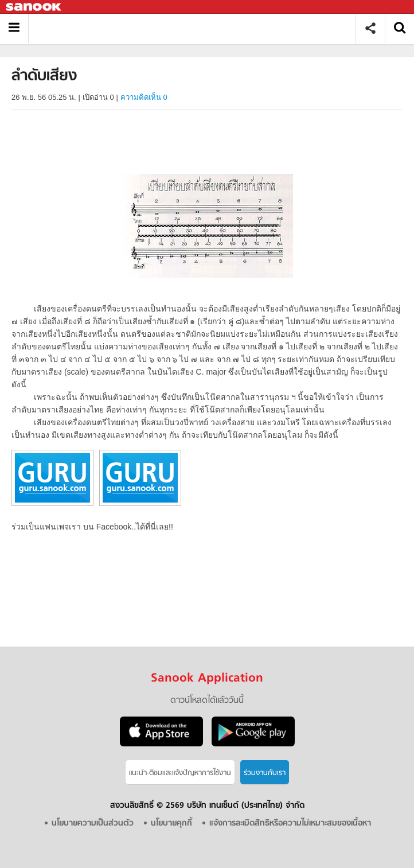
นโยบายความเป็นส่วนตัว (93, 824)
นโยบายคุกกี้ (171, 824)
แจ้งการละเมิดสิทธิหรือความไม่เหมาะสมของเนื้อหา (290, 824)
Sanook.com (34, 7)
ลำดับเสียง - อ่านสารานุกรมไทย (196, 28)
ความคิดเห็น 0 (144, 97)
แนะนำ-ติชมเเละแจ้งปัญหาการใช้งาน (180, 773)
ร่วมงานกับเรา (265, 773)
